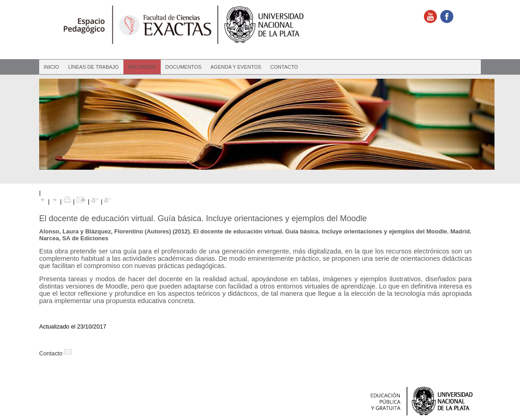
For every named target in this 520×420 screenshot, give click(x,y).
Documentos (183, 67)
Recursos (142, 67)
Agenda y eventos (236, 67)
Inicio (51, 67)
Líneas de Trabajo (94, 67)
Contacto (284, 67)
